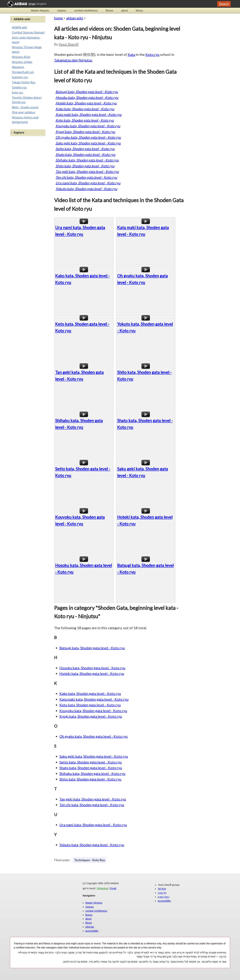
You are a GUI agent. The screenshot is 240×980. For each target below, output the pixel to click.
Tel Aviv (162, 889)
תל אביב (162, 893)
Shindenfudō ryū (23, 72)
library (139, 10)
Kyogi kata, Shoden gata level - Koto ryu (85, 132)
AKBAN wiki (19, 27)
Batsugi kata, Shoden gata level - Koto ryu (87, 92)
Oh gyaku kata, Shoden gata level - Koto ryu (88, 137)
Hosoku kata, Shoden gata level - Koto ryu (87, 97)
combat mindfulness (86, 10)
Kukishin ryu (20, 77)
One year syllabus (24, 112)
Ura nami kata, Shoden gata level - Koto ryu (88, 183)
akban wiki (75, 18)
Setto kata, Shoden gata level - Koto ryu (85, 149)
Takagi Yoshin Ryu (24, 82)
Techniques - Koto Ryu (90, 860)
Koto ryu (152, 54)
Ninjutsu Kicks (21, 57)
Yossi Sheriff (69, 44)
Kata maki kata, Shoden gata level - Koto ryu (89, 114)
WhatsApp (103, 888)
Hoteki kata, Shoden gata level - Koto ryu (86, 103)
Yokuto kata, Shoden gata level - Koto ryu (86, 189)
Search (224, 4)
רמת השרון (164, 897)
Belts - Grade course (25, 107)
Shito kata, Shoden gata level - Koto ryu (85, 166)
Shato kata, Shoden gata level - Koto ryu (85, 154)
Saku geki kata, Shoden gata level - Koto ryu (88, 143)
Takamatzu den (66, 60)
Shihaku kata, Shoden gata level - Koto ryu (87, 160)
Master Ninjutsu (40, 10)
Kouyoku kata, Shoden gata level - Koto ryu (88, 126)
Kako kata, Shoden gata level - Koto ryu (85, 109)
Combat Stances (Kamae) (28, 32)
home (59, 18)
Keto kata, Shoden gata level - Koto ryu (85, 120)
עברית (32, 4)
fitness (109, 10)
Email (113, 888)
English (42, 4)
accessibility (92, 931)
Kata (131, 54)
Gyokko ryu (19, 87)
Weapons (18, 67)
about (125, 10)
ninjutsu (62, 10)
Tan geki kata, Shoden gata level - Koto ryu (87, 171)
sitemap (90, 927)
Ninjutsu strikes (22, 62)
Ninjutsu (85, 60)
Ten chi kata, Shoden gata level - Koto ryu (86, 177)
